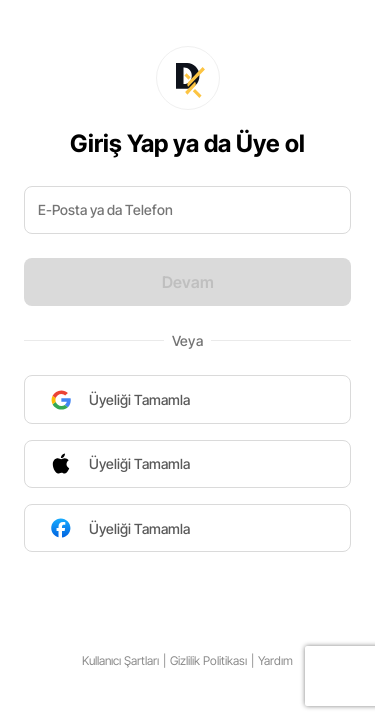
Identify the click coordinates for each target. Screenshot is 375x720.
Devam (188, 282)
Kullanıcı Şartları (120, 660)
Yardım (275, 660)
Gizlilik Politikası (208, 660)
